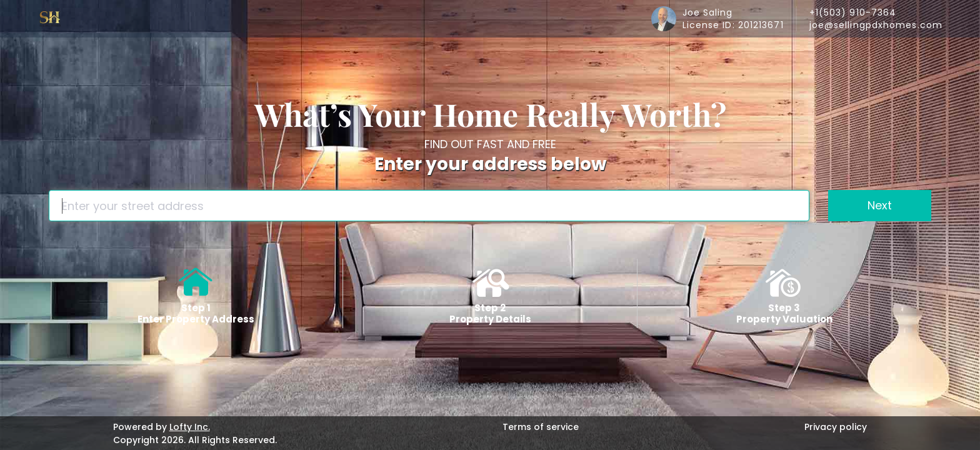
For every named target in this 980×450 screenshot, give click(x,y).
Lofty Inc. (190, 427)
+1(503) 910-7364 (853, 12)
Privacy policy (836, 427)
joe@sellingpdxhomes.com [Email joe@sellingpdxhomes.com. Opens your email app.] (876, 25)
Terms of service (541, 427)
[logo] (50, 19)
